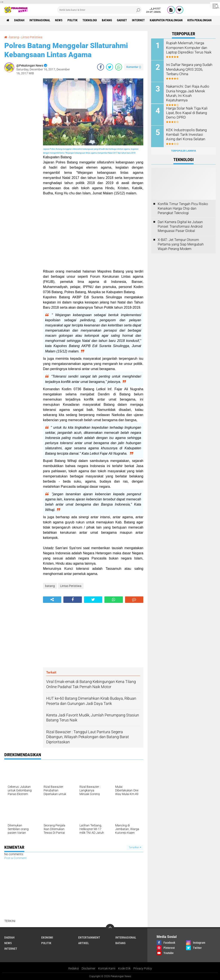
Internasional (40, 20)
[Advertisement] (21, 143)
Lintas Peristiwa (32, 37)
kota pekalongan (200, 20)
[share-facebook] (101, 67)
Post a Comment (15, 858)
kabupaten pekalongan (166, 20)
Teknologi (90, 20)
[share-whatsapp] (119, 67)
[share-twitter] (110, 67)
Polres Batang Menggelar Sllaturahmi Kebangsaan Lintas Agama (66, 50)
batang (107, 20)
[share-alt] (52, 599)
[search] (99, 10)
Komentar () (134, 66)
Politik (73, 20)
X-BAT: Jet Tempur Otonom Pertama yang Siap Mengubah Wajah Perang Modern (181, 244)
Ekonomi (47, 937)
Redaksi (74, 968)
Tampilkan (135, 847)
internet (139, 20)
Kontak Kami (107, 968)
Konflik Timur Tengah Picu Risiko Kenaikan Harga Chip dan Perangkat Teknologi (183, 208)
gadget (122, 20)
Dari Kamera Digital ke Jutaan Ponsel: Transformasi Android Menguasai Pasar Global (180, 226)
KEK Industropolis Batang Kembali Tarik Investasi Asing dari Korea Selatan (189, 134)
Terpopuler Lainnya (183, 151)
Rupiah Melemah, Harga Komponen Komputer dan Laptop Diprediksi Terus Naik (188, 47)
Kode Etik (124, 968)
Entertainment (89, 937)
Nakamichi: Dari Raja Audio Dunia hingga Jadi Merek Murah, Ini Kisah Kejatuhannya (187, 93)
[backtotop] (110, 928)
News (59, 20)
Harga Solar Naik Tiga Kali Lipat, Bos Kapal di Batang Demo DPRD (186, 112)
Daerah (19, 20)
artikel (84, 943)
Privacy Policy (143, 968)
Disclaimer (89, 968)
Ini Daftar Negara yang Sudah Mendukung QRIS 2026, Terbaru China (189, 69)
